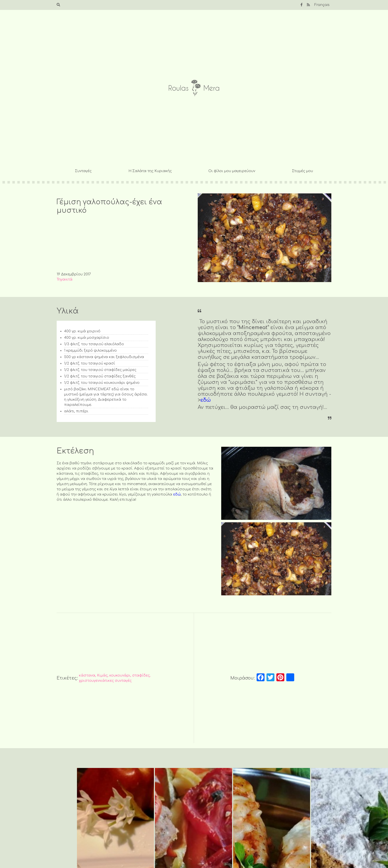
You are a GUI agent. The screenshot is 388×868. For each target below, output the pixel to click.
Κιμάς (102, 675)
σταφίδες (141, 675)
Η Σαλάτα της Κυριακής (150, 171)
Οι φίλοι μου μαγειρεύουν (232, 171)
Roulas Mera (194, 88)
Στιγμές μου (303, 171)
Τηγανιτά (65, 279)
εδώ (206, 400)
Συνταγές (83, 171)
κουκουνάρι (120, 675)
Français (322, 5)
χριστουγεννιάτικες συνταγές (105, 681)
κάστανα (87, 675)
